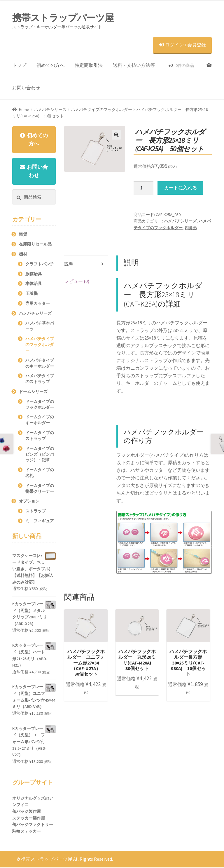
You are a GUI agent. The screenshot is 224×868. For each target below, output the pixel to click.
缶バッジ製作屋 (27, 812)
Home (24, 109)
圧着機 (32, 294)
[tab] (86, 264)
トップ (19, 65)
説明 (69, 264)
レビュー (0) (77, 281)
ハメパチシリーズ (50, 109)
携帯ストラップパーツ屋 (63, 18)
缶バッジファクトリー (33, 825)
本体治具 (34, 284)
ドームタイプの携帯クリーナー (40, 489)
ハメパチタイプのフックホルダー (101, 109)
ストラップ (36, 512)
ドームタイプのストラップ (40, 436)
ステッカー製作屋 (29, 819)
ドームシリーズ (33, 392)
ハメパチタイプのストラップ (40, 379)
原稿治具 (34, 274)
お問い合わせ (26, 88)
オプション (29, 502)
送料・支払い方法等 (134, 65)
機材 (23, 255)
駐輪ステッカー (27, 832)
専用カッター (38, 304)
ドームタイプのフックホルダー (40, 405)
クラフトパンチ (40, 265)
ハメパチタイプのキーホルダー (40, 364)
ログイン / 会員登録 (182, 45)
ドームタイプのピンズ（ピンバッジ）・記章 (40, 455)
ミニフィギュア (40, 521)
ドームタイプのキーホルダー (40, 420)
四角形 (191, 228)
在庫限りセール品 (35, 245)
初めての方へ (50, 65)
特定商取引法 (89, 65)
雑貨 (23, 235)
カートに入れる (181, 188)
